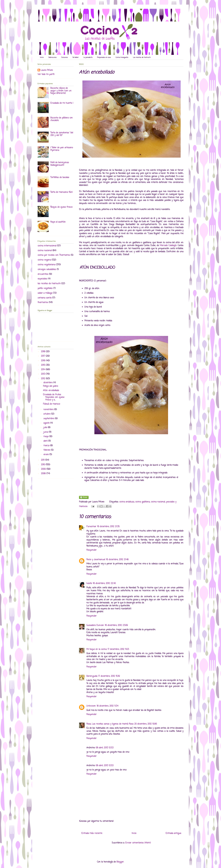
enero (46, 455)
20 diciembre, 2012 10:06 (146, 724)
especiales (42, 279)
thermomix (43, 303)
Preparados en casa (104, 58)
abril (46, 441)
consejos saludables (47, 269)
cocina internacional (47, 246)
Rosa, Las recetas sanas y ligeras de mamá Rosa (110, 724)
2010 (43, 465)
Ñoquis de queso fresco (61, 207)
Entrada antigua (173, 833)
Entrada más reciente (92, 833)
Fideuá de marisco (51, 404)
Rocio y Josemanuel (96, 560)
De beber (76, 58)
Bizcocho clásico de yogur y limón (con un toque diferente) (61, 91)
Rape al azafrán (58, 222)
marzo (47, 446)
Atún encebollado (51, 391)
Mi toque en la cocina (97, 649)
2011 (43, 460)
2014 (43, 370)
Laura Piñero (47, 70)
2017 (43, 356)
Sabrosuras (52, 58)
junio (46, 432)
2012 (43, 379)
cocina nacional (158, 502)
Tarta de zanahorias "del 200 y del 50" (62, 134)
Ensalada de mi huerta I (62, 103)
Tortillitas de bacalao (60, 177)
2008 (44, 474)
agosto (47, 423)
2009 (44, 469)
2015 (43, 365)
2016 (44, 361)
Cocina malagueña (122, 58)
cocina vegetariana (46, 265)
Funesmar (91, 527)
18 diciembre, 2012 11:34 (108, 706)
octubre (47, 414)
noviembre (49, 410)
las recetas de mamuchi (49, 284)
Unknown (91, 706)
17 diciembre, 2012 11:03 (118, 649)
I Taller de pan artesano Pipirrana (62, 149)
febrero (47, 450)
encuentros (43, 274)
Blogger (120, 862)
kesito (89, 583)
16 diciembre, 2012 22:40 (104, 583)
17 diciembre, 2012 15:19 (109, 676)
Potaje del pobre (50, 386)
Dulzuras (65, 58)
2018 (43, 352)
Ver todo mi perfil (46, 74)
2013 (43, 374)
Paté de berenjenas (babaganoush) (60, 164)
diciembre (48, 383)
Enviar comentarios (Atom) (138, 843)
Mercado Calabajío (168, 246)
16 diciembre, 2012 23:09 (116, 625)
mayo (46, 437)
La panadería (88, 58)
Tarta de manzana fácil (61, 192)
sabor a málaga (45, 293)
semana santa (45, 298)
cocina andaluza (127, 502)
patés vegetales (45, 288)
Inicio (42, 58)
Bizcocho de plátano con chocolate (62, 119)
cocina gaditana (142, 502)
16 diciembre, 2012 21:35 (108, 527)
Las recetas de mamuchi (142, 58)
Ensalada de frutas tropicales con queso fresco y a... (54, 397)
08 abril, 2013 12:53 (105, 748)
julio (46, 428)
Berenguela (92, 676)
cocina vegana (44, 260)
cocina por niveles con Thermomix (54, 255)
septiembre (49, 419)
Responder (91, 550)
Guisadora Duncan (95, 625)
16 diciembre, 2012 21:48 (117, 560)
